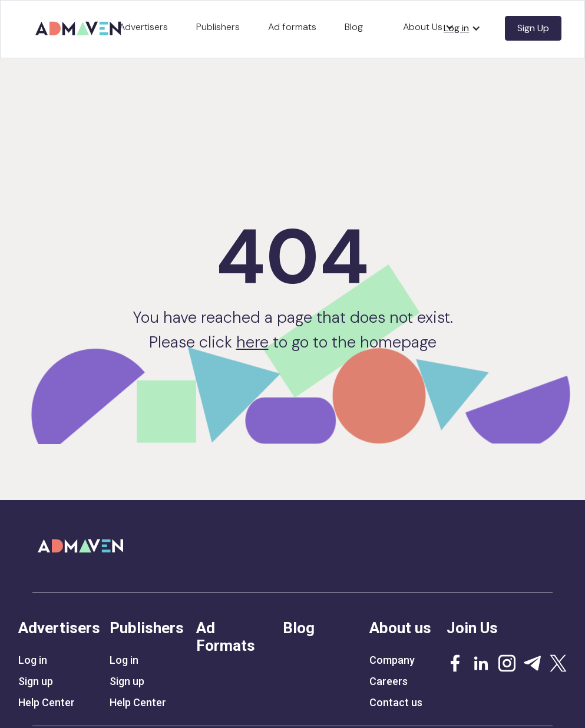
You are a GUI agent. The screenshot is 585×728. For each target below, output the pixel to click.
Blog (354, 27)
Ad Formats (226, 637)
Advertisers (143, 27)
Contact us (396, 703)
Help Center (47, 703)
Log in (33, 660)
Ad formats (292, 27)
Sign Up (533, 28)
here (252, 342)
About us (400, 628)
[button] (462, 28)
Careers (389, 681)
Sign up (36, 681)
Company (392, 660)
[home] (80, 24)
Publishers (218, 27)
